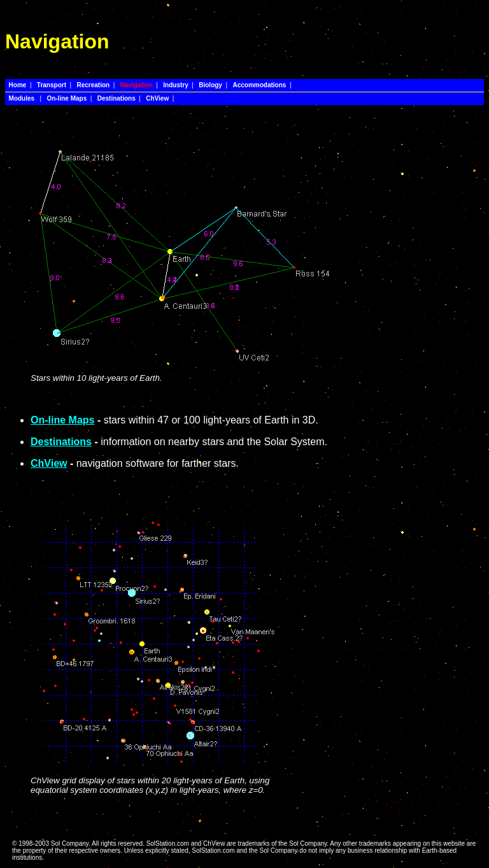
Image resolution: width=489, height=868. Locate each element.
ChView (49, 463)
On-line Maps (62, 420)
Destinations (61, 442)
